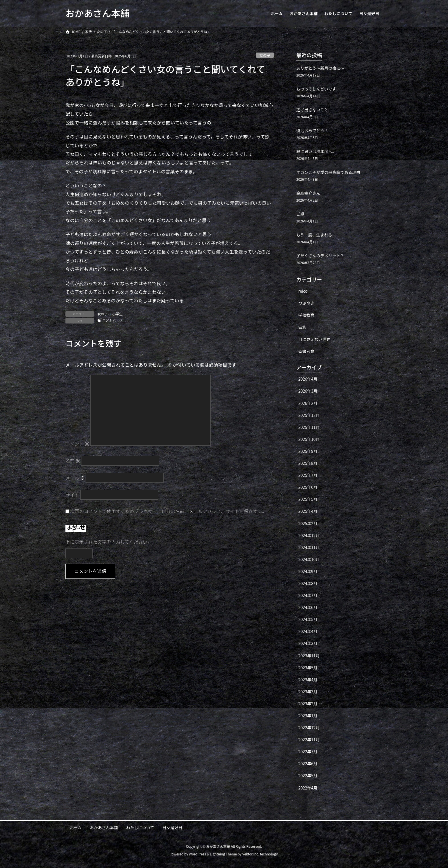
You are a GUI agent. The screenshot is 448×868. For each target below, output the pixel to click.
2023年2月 (308, 704)
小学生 (117, 314)
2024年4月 (308, 631)
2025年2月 (308, 523)
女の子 (265, 55)
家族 (302, 327)
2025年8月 (308, 463)
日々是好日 (172, 827)
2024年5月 (308, 619)
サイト (72, 495)
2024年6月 (308, 607)
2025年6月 (308, 487)
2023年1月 (308, 716)
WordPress (197, 854)
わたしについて (140, 827)
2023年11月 (309, 656)
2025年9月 (308, 451)
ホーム (76, 827)
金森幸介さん (308, 193)
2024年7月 (308, 595)
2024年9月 (308, 571)
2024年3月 (308, 643)
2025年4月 (308, 511)
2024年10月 (309, 559)
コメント (77, 444)
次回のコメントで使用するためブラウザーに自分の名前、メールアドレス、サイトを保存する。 (169, 511)
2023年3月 (308, 692)
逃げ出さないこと (312, 110)
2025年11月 (309, 427)
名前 (73, 461)
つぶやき (306, 303)
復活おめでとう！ (312, 130)
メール (75, 478)
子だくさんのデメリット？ (320, 256)
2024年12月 (309, 535)
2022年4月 (308, 788)
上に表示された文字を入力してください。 (109, 542)
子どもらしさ (113, 321)
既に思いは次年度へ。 (316, 151)
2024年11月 (309, 547)
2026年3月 (308, 391)
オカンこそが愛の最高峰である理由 (328, 172)
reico (303, 291)
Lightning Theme (223, 854)
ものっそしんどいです (316, 89)
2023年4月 (308, 680)
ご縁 (300, 214)
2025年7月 (308, 475)
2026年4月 (308, 379)
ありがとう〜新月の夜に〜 (320, 68)
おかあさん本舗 (104, 827)
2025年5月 (308, 499)
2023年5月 (308, 668)
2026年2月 (308, 403)
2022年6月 (308, 763)
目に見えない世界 (314, 339)
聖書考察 (306, 351)
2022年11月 (309, 740)
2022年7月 (308, 752)
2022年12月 (309, 728)
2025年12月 (309, 415)
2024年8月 (308, 583)
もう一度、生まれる (314, 235)
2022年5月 (308, 775)
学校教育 (306, 315)
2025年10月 (309, 439)
